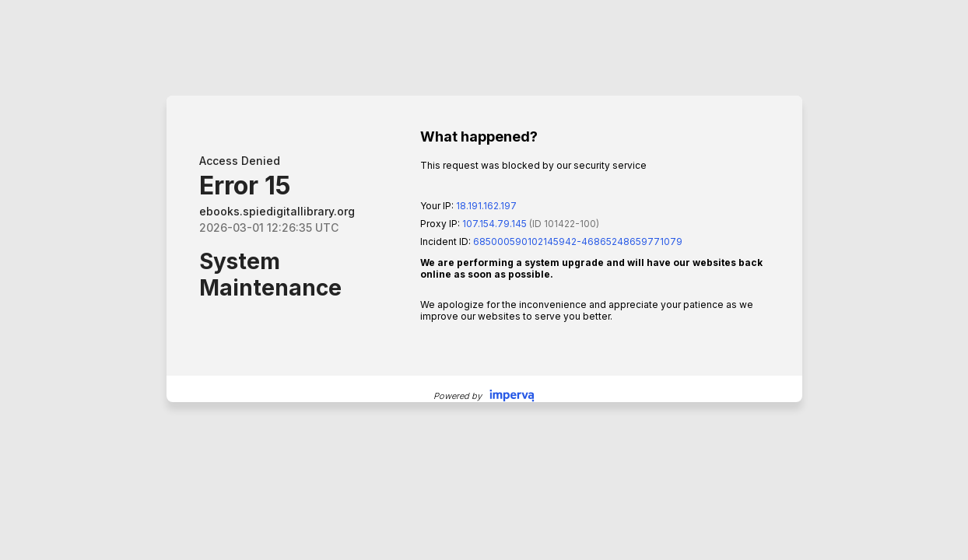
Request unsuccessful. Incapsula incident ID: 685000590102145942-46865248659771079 (484, 280)
